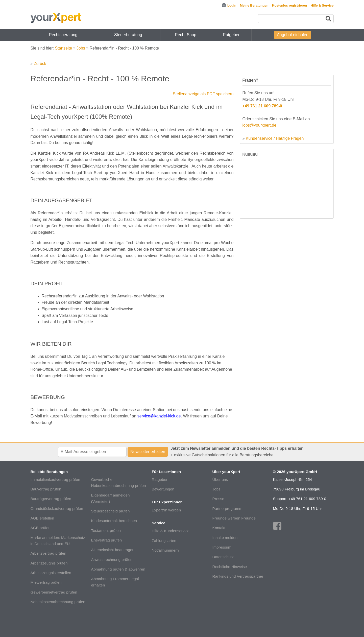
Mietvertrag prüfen (46, 582)
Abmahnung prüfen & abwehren (118, 569)
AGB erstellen (42, 518)
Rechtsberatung (63, 35)
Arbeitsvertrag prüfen (48, 553)
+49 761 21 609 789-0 (262, 106)
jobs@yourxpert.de (260, 125)
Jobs (81, 48)
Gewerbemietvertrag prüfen (54, 592)
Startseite (63, 48)
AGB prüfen (41, 528)
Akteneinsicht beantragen (113, 550)
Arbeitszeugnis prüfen (49, 563)
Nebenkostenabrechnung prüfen (58, 602)
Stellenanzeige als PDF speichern (203, 94)
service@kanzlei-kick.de (159, 416)
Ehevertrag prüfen (107, 540)
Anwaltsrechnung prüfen (112, 560)
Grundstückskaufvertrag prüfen (57, 509)
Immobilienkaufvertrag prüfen (55, 479)
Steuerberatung (128, 35)
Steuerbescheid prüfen (111, 511)
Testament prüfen (106, 530)
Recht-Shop (186, 35)
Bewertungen (163, 489)
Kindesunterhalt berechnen (114, 521)
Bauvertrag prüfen (46, 489)
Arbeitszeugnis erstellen (51, 573)
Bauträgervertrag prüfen (51, 499)
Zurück (40, 64)
